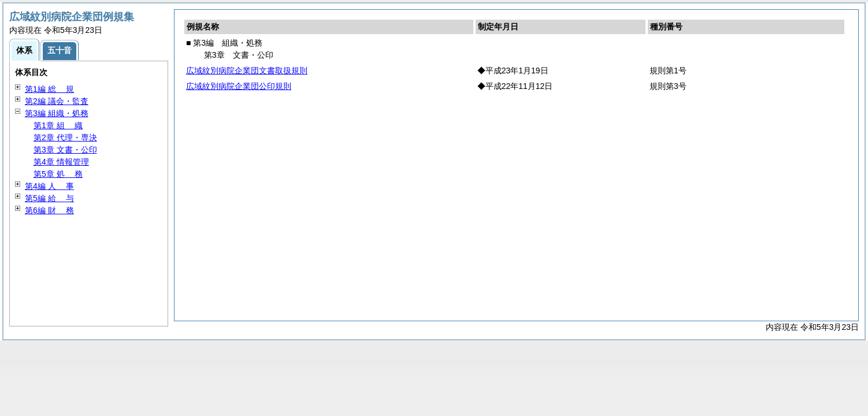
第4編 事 (49, 186)
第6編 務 (49, 210)
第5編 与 (49, 198)
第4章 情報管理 (61, 162)
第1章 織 (58, 125)
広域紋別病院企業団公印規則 (239, 86)
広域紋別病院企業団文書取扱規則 (247, 70)
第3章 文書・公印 (65, 150)
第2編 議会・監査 (57, 101)
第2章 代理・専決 (65, 138)
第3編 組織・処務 (57, 113)
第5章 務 (58, 174)
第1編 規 (49, 89)
